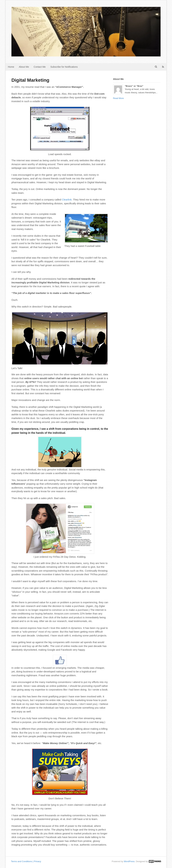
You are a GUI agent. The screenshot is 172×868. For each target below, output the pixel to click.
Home (11, 67)
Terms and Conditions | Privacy (26, 861)
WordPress (129, 861)
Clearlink (67, 200)
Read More (118, 98)
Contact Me (40, 67)
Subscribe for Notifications (64, 67)
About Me (24, 67)
